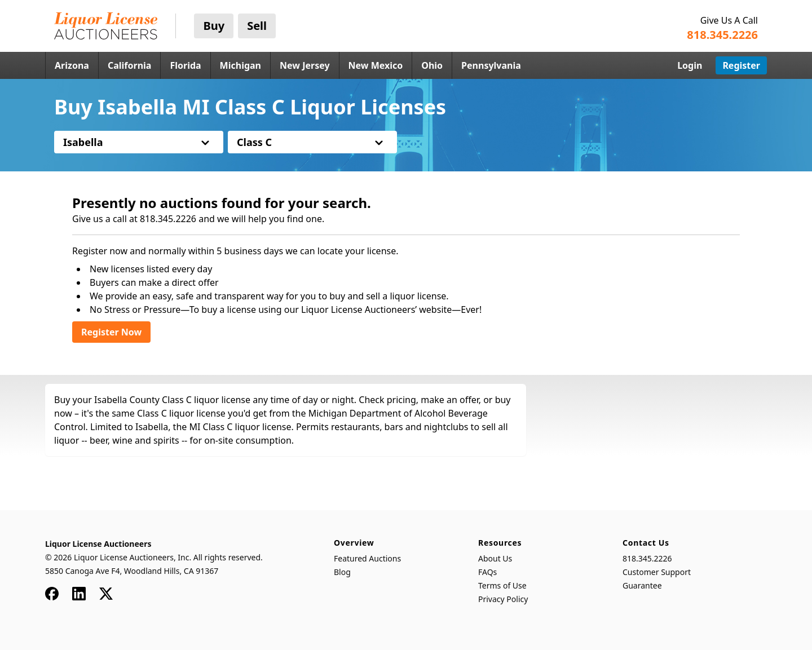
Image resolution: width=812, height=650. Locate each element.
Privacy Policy (503, 599)
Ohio (432, 65)
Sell (257, 26)
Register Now (111, 332)
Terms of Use (502, 585)
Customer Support (657, 572)
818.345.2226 (647, 558)
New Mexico (376, 65)
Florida (185, 65)
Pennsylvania (491, 65)
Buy (214, 26)
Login (690, 65)
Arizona (72, 65)
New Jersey (305, 65)
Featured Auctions (367, 558)
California (130, 65)
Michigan (240, 65)
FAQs (487, 572)
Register (741, 65)
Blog (342, 572)
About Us (495, 558)
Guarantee (642, 585)
